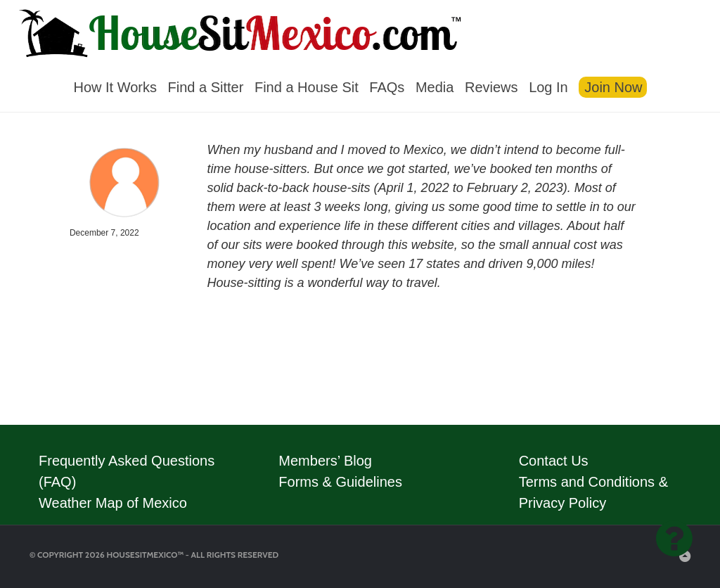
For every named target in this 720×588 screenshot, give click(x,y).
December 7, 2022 (104, 233)
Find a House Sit (307, 87)
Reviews (491, 87)
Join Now (613, 87)
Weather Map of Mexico (113, 503)
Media (435, 87)
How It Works (115, 87)
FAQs (387, 87)
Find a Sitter (206, 87)
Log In (548, 87)
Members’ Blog (325, 461)
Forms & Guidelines (340, 482)
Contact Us (554, 461)
